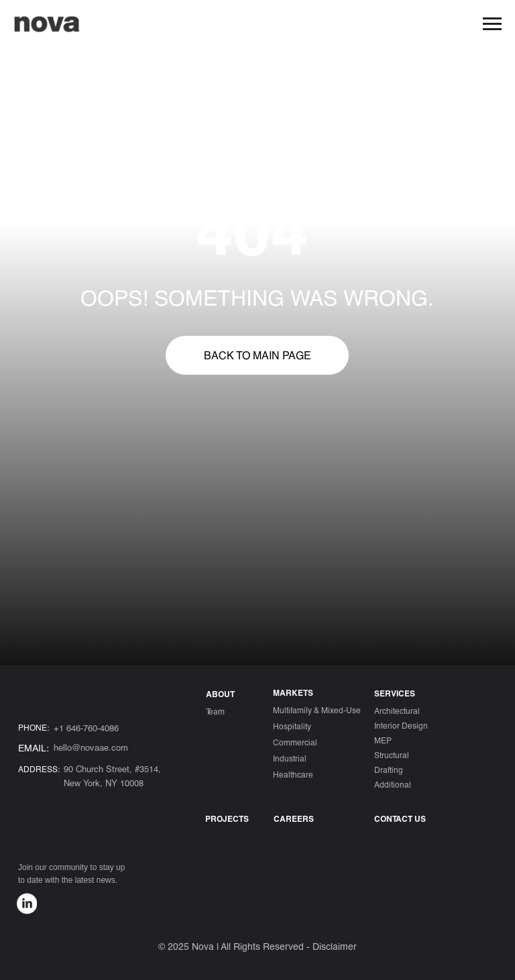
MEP (383, 740)
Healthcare (293, 774)
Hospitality (292, 726)
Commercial (295, 742)
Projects (227, 818)
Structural (392, 755)
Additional (393, 784)
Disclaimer (335, 946)
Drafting (389, 770)
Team (215, 711)
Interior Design (401, 725)
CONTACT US (400, 818)
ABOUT (220, 694)
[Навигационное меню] (492, 24)
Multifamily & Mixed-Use (317, 710)
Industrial (290, 758)
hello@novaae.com (91, 747)
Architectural (397, 711)
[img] (27, 904)
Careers (294, 818)
